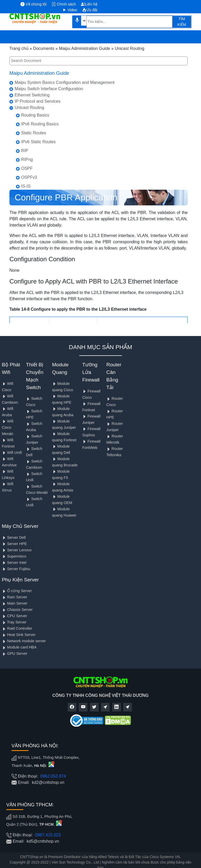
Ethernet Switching (32, 95)
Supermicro (14, 556)
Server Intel (14, 563)
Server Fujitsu (16, 569)
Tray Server (14, 622)
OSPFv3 (29, 177)
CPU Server (15, 616)
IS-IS (26, 186)
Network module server (24, 641)
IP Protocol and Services (38, 101)
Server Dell (14, 537)
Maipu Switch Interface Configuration (49, 89)
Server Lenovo (17, 550)
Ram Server (15, 597)
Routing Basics (35, 115)
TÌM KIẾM (182, 22)
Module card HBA (19, 647)
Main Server (15, 603)
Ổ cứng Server (17, 591)
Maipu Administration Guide (39, 73)
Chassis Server (17, 610)
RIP (25, 151)
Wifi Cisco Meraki (8, 427)
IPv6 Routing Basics (40, 124)
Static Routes (34, 133)
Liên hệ (89, 4)
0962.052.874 (53, 776)
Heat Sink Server (19, 635)
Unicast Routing (29, 108)
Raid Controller (17, 628)
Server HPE (14, 544)
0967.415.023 (48, 835)
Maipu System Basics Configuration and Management (65, 82)
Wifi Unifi (12, 453)
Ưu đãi (90, 10)
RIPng (27, 160)
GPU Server (15, 653)
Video (70, 10)
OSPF (27, 168)
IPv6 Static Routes (38, 142)
